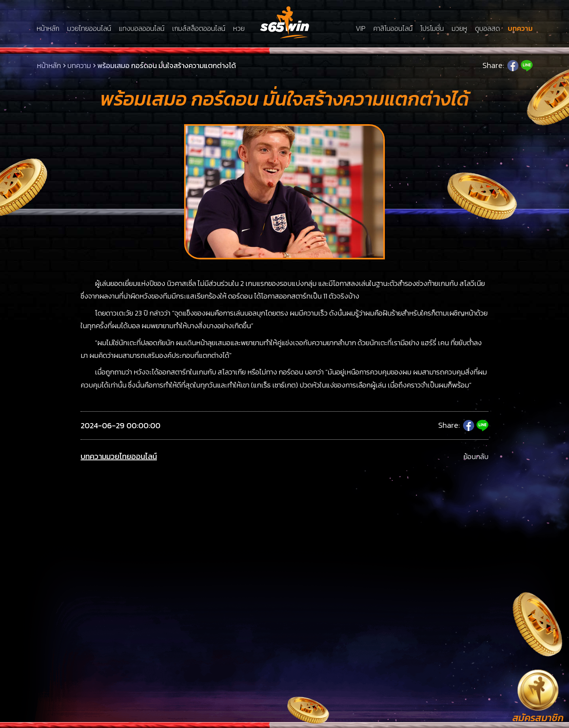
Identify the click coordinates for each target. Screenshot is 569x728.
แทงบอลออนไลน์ (142, 28)
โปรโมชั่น (432, 28)
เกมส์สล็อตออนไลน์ (199, 28)
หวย (239, 28)
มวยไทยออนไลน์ (89, 28)
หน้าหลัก (48, 28)
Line (527, 66)
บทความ (520, 28)
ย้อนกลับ (476, 457)
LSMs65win (284, 22)
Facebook (513, 66)
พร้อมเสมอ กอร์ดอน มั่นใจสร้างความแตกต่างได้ (167, 65)
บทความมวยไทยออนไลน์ (119, 457)
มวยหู (459, 28)
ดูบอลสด (487, 28)
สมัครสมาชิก (538, 718)
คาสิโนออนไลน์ (393, 28)
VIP (361, 28)
